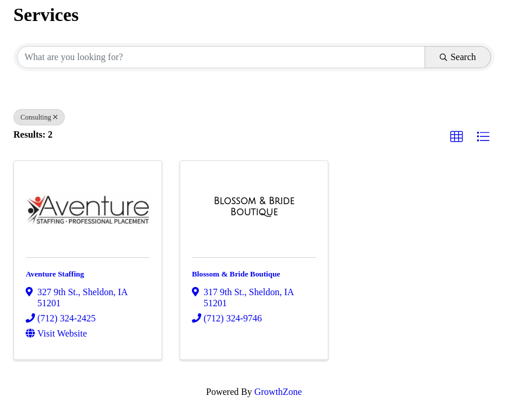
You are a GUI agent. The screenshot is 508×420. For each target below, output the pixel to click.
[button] (457, 137)
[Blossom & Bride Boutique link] (254, 207)
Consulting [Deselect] (39, 117)
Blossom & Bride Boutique (236, 274)
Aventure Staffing (55, 274)
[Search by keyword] (221, 57)
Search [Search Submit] (458, 57)
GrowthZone (278, 392)
